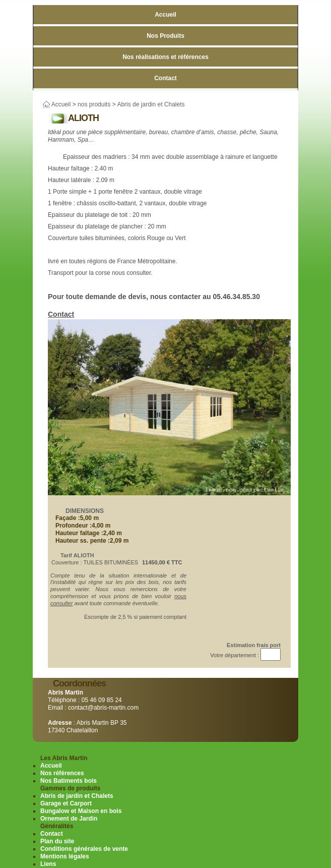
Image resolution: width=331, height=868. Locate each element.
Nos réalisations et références (165, 57)
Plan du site (57, 841)
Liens (48, 864)
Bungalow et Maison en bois (81, 811)
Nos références (62, 773)
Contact (165, 78)
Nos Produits (165, 36)
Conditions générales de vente (84, 849)
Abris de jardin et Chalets (151, 104)
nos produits (94, 104)
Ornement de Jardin (69, 819)
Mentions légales (65, 856)
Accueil (165, 15)
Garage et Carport (66, 803)
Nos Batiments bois (69, 781)
